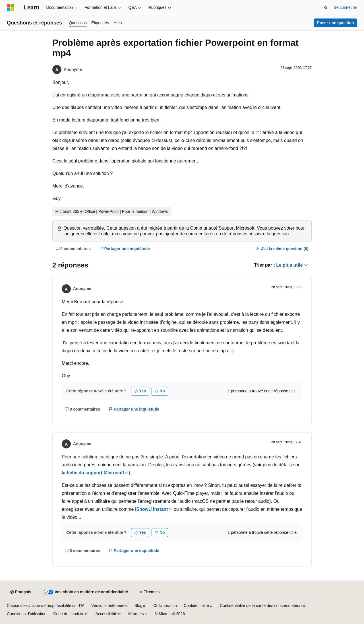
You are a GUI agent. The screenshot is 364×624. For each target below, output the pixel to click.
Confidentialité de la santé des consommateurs (261, 606)
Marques (136, 614)
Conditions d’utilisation (27, 614)
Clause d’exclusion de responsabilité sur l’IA (46, 606)
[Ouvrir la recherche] (326, 8)
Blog (138, 606)
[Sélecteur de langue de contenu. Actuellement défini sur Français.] (21, 592)
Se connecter (346, 7)
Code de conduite (69, 614)
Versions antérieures (109, 606)
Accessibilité (106, 614)
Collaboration (165, 606)
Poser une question (336, 23)
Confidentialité (196, 606)
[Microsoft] (11, 8)
